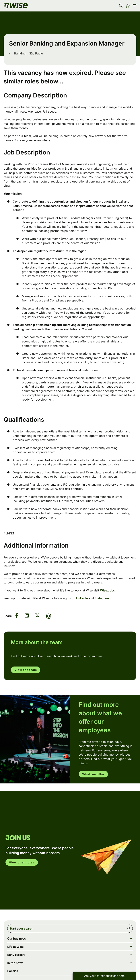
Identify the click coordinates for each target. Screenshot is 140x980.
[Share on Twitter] (37, 616)
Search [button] (130, 929)
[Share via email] (49, 616)
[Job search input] (70, 929)
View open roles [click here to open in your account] (22, 863)
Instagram (102, 598)
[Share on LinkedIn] (27, 616)
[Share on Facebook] (17, 616)
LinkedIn (82, 598)
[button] (121, 6)
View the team (26, 670)
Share (8, 616)
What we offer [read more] (93, 774)
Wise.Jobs (107, 590)
